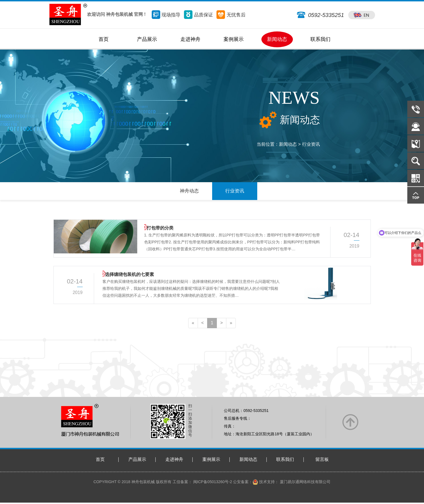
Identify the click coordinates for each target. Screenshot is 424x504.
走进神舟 (174, 461)
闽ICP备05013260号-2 (212, 483)
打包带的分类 (158, 231)
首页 (100, 461)
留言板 (322, 461)
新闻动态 (248, 461)
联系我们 (285, 461)
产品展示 (137, 461)
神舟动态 (189, 192)
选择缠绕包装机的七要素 (127, 277)
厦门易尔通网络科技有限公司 (305, 483)
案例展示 (211, 461)
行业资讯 (311, 144)
